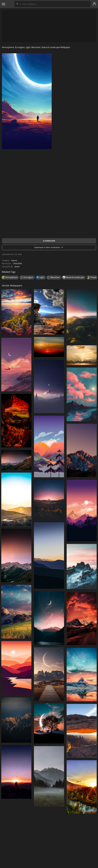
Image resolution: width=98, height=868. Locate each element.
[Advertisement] (49, 26)
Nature (14, 260)
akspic (17, 267)
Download (49, 241)
